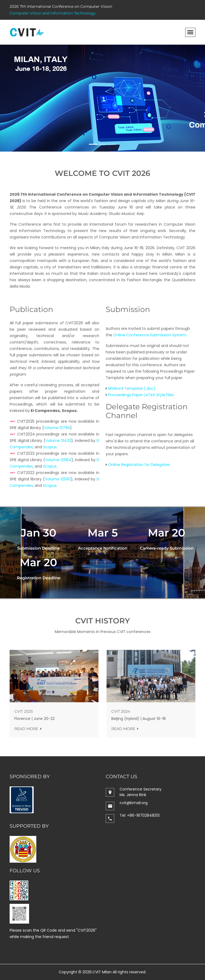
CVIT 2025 (25, 711)
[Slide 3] (112, 144)
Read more (29, 729)
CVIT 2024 (122, 711)
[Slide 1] (93, 144)
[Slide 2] (102, 144)
